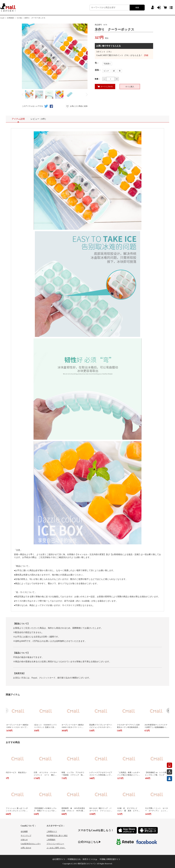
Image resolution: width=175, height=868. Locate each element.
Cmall (2, 18)
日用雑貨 (10, 18)
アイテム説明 (18, 120)
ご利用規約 (51, 840)
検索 (137, 8)
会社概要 (24, 832)
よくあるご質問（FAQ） (56, 848)
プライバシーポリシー (55, 844)
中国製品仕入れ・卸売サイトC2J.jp (82, 859)
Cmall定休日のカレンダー (31, 844)
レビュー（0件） (39, 119)
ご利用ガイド (52, 832)
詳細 (146, 55)
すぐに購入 (130, 87)
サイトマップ (26, 836)
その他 (19, 18)
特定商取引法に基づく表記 (57, 836)
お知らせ (24, 840)
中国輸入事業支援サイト (110, 859)
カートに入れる (105, 87)
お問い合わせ (26, 848)
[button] (168, 711)
